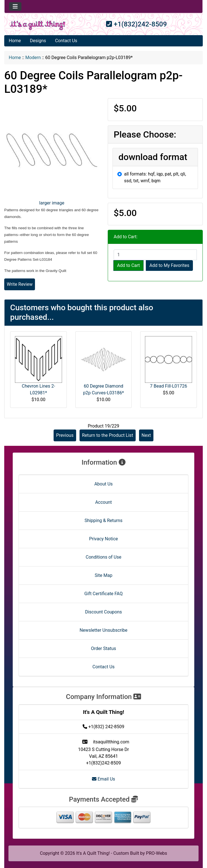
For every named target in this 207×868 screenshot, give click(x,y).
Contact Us (66, 41)
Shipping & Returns (104, 520)
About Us (103, 484)
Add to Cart (128, 265)
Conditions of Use (103, 557)
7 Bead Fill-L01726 (169, 386)
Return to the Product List (108, 435)
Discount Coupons (104, 612)
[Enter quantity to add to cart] (155, 255)
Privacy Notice (103, 539)
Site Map (104, 575)
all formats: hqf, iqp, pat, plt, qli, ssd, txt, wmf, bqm (155, 177)
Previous (65, 435)
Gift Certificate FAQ (103, 594)
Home (15, 41)
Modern (33, 58)
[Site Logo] (38, 25)
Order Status (104, 648)
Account (103, 502)
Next (146, 435)
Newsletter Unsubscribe (103, 630)
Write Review (20, 284)
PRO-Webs (157, 853)
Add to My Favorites (169, 265)
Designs (38, 41)
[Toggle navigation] (15, 6)
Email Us (103, 779)
